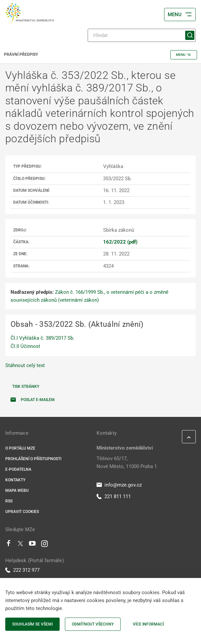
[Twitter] (20, 545)
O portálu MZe (20, 448)
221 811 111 (114, 496)
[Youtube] (32, 545)
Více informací (148, 624)
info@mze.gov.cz (119, 485)
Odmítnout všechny (93, 624)
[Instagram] (44, 545)
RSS (9, 501)
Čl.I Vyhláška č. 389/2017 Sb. (43, 338)
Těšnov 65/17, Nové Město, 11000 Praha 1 (127, 462)
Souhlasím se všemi (32, 624)
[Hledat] (142, 35)
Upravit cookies (22, 512)
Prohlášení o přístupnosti (33, 459)
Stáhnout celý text (25, 365)
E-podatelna (18, 469)
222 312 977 (22, 570)
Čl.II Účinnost (25, 346)
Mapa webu (17, 491)
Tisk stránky (26, 387)
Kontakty (15, 480)
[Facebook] (9, 545)
